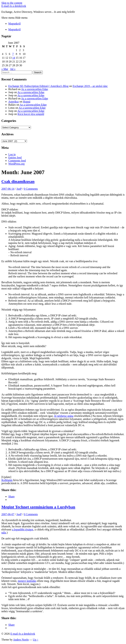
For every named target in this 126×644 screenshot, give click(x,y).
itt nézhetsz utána (64, 416)
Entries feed (15, 158)
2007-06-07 (8, 514)
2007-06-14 (8, 189)
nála (4, 533)
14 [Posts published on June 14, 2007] (14, 58)
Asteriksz (13, 102)
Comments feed (17, 161)
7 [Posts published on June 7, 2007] (13, 54)
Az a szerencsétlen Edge (35, 89)
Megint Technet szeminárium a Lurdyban (38, 507)
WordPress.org (16, 164)
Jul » (13, 69)
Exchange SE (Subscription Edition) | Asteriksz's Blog (38, 86)
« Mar (5, 69)
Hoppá (27, 102)
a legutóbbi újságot (23, 529)
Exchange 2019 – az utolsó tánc (90, 86)
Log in (12, 154)
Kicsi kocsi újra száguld (31, 114)
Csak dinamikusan (18, 181)
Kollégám (7, 480)
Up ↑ (36, 640)
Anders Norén (21, 640)
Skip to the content (12, 3)
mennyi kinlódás (27, 581)
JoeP (19, 189)
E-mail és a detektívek (14, 6)
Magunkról (14, 24)
